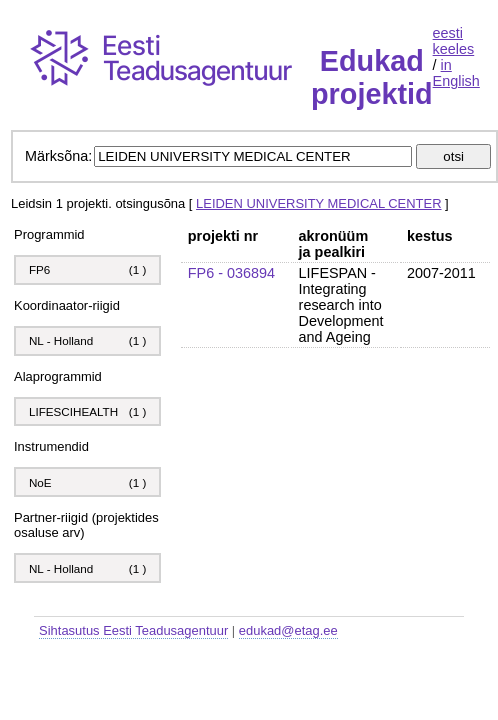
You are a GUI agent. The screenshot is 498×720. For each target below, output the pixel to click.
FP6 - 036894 (231, 273)
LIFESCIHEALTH (73, 411)
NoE (42, 482)
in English (456, 73)
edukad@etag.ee (288, 630)
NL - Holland (61, 340)
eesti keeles (454, 41)
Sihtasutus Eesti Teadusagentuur (133, 630)
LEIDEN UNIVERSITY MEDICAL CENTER (318, 203)
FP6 (39, 269)
